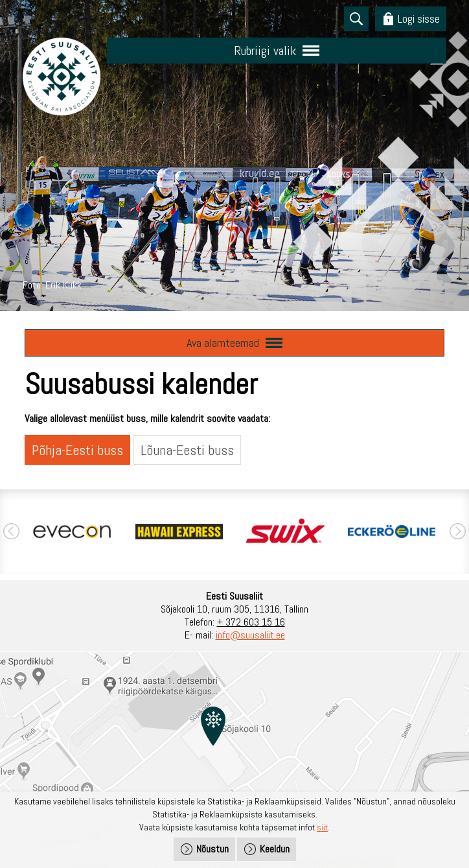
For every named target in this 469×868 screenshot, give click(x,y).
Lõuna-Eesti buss (187, 450)
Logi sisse (419, 18)
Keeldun (275, 849)
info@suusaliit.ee (250, 635)
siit (322, 827)
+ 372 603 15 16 (251, 622)
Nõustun (212, 849)
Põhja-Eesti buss (77, 450)
